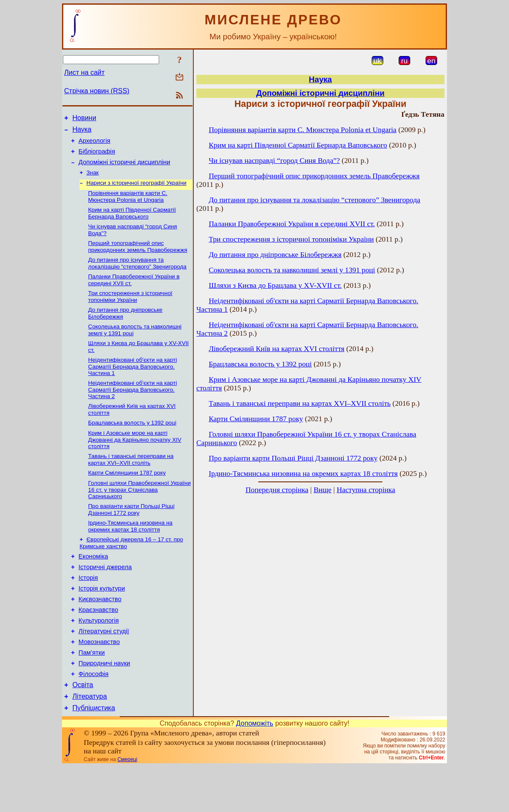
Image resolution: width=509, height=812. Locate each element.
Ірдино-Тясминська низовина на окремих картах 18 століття (130, 551)
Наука (82, 132)
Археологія (95, 145)
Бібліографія (97, 156)
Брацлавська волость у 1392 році (132, 443)
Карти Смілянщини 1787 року (127, 495)
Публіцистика (94, 753)
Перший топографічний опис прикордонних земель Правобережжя (138, 258)
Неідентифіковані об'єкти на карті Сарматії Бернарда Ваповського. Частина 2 (133, 408)
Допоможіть (255, 769)
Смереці (127, 805)
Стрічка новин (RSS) (97, 91)
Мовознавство (99, 679)
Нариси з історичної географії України (136, 191)
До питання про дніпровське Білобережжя (275, 255)
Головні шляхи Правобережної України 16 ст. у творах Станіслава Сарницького (139, 513)
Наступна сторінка (366, 490)
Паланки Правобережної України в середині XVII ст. (292, 224)
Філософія (94, 715)
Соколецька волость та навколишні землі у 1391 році (292, 270)
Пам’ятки (92, 691)
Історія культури (102, 620)
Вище (323, 490)
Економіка (93, 584)
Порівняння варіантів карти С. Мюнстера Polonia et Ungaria (128, 205)
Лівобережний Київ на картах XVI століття (277, 349)
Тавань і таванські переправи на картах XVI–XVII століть (131, 481)
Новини (84, 119)
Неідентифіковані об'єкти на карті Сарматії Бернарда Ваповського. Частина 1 (133, 384)
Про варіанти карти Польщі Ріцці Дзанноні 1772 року (131, 534)
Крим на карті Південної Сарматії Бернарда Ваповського (132, 223)
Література (90, 740)
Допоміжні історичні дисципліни (124, 168)
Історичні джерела (105, 596)
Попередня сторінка (277, 490)
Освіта (83, 728)
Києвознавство (100, 632)
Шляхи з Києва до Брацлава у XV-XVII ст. (275, 285)
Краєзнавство (99, 644)
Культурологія (99, 656)
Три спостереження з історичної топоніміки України (130, 311)
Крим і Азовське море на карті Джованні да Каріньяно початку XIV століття (135, 461)
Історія (88, 608)
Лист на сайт (84, 72)
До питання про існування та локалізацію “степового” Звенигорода (137, 276)
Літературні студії (104, 667)
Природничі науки (105, 703)
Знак (93, 180)
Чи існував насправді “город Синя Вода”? (274, 161)
